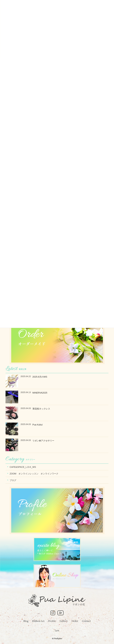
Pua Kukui (37, 425)
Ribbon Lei (38, 621)
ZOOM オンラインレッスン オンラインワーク (35, 474)
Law (57, 630)
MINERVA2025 (40, 393)
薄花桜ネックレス (41, 409)
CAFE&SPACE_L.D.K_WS (23, 467)
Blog (26, 621)
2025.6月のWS (40, 377)
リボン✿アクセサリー (43, 441)
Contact (86, 621)
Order (75, 621)
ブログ (13, 480)
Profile (52, 621)
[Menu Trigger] (104, 5)
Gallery (64, 621)
